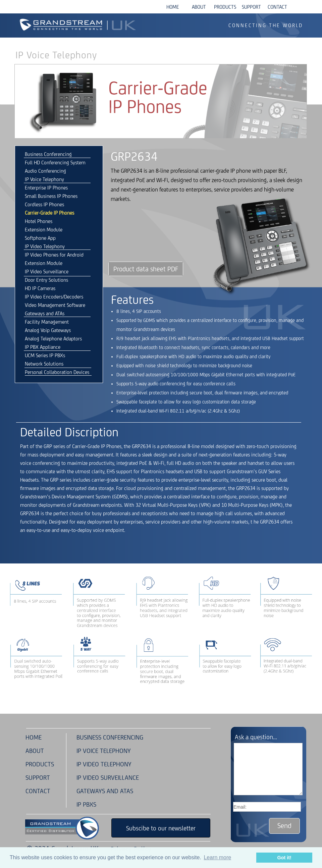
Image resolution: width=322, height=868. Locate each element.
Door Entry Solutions (46, 280)
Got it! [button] (284, 858)
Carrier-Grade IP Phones (49, 213)
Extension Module (44, 230)
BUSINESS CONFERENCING (110, 737)
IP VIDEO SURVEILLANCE (108, 777)
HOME (34, 737)
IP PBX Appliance (43, 347)
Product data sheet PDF (146, 269)
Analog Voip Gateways (48, 330)
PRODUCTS (39, 764)
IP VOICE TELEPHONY (104, 751)
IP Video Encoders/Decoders (54, 297)
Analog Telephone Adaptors (53, 339)
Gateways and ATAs (45, 313)
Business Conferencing (48, 154)
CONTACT (38, 791)
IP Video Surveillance (47, 272)
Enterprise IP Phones (46, 188)
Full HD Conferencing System (55, 162)
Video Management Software (55, 305)
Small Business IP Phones (51, 196)
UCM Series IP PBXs (45, 355)
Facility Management (47, 322)
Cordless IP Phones (44, 204)
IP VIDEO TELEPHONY (104, 764)
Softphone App (40, 238)
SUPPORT (38, 777)
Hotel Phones (39, 221)
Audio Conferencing (45, 171)
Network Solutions (44, 364)
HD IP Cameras (40, 288)
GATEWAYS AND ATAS (105, 791)
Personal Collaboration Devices (57, 372)
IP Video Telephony (45, 246)
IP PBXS (86, 804)
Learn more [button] (217, 857)
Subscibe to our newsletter (161, 828)
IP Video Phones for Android (54, 255)
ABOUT (35, 751)
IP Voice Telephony (44, 179)
